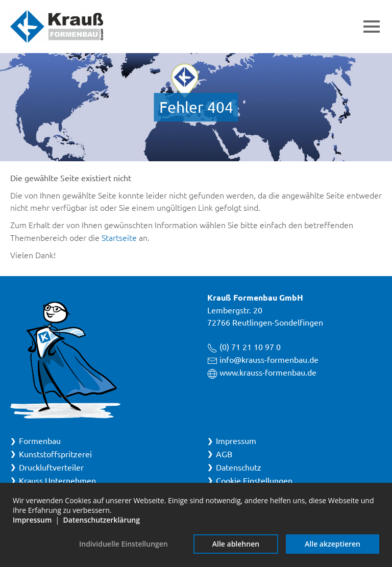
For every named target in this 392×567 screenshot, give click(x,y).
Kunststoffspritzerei (55, 454)
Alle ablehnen (236, 544)
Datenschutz (239, 467)
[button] (372, 27)
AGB (224, 454)
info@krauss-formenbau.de (269, 359)
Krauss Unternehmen (57, 480)
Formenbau (40, 440)
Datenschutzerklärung (102, 520)
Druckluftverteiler (51, 467)
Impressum (236, 440)
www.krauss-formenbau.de (268, 372)
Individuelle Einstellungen (124, 544)
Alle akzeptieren (333, 544)
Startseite (119, 237)
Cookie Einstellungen (254, 480)
